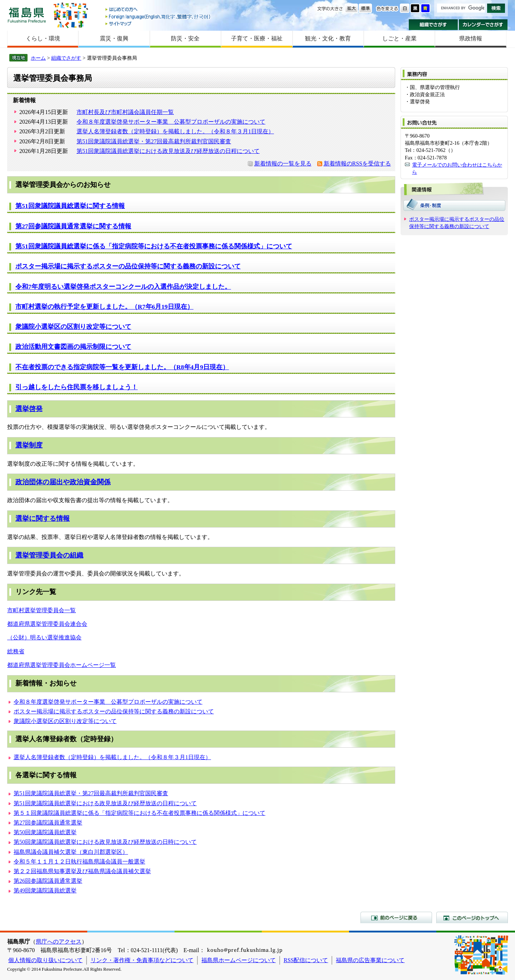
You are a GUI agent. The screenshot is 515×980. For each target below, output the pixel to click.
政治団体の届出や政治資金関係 (63, 482)
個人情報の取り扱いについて (45, 960)
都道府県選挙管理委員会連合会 (47, 624)
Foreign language (158, 17)
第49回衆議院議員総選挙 (45, 890)
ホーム (38, 58)
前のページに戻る (396, 917)
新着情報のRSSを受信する (357, 164)
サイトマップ (158, 23)
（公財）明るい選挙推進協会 (44, 637)
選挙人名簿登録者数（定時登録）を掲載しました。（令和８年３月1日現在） (175, 131)
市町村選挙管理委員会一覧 (41, 610)
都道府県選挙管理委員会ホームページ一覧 (62, 665)
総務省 (16, 651)
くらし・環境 (43, 38)
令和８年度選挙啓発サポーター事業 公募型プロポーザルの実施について (171, 122)
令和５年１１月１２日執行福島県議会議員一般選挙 (79, 862)
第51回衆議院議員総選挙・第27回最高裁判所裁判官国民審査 (154, 141)
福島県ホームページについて (239, 960)
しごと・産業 (399, 38)
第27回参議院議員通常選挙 (48, 823)
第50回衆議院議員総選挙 (45, 832)
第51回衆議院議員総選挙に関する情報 (70, 206)
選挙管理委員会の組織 (49, 555)
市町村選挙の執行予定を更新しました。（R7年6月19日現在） (104, 307)
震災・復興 (114, 38)
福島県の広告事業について (370, 960)
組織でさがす (433, 25)
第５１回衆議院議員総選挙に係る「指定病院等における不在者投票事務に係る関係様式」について (139, 813)
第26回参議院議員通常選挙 (48, 881)
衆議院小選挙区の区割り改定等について (73, 327)
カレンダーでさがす (483, 25)
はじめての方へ (158, 10)
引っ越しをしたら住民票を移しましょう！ (77, 387)
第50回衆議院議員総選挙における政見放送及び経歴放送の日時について (105, 842)
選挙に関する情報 (43, 518)
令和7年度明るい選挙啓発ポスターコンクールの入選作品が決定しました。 (123, 287)
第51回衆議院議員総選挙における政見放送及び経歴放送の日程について (168, 151)
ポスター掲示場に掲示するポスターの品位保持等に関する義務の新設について (128, 266)
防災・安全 (185, 38)
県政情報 (471, 38)
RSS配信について (306, 960)
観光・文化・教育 (328, 38)
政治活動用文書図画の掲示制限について (73, 347)
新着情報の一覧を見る (283, 164)
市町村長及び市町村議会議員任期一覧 (125, 112)
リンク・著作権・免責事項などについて (142, 960)
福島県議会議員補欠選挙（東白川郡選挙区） (71, 852)
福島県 (27, 15)
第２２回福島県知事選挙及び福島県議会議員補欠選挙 (82, 871)
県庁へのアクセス (59, 942)
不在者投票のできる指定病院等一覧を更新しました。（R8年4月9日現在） (122, 367)
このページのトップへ (472, 917)
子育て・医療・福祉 (257, 38)
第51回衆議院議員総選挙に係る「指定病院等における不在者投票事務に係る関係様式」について (154, 246)
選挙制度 (29, 445)
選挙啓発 (29, 409)
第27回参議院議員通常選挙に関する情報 (73, 226)
